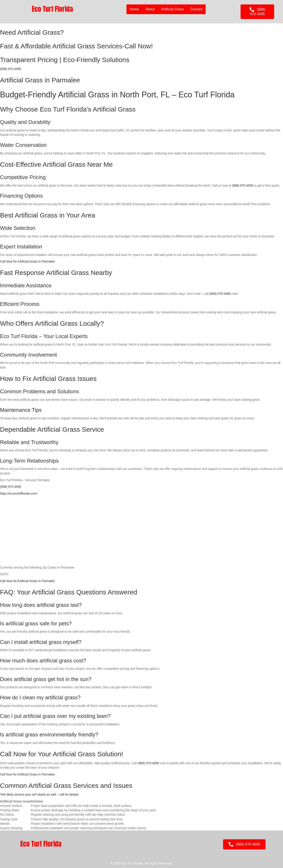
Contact (196, 9)
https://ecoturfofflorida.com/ (19, 494)
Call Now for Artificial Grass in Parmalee (27, 261)
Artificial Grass (172, 9)
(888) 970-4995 (11, 69)
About (150, 9)
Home (134, 9)
